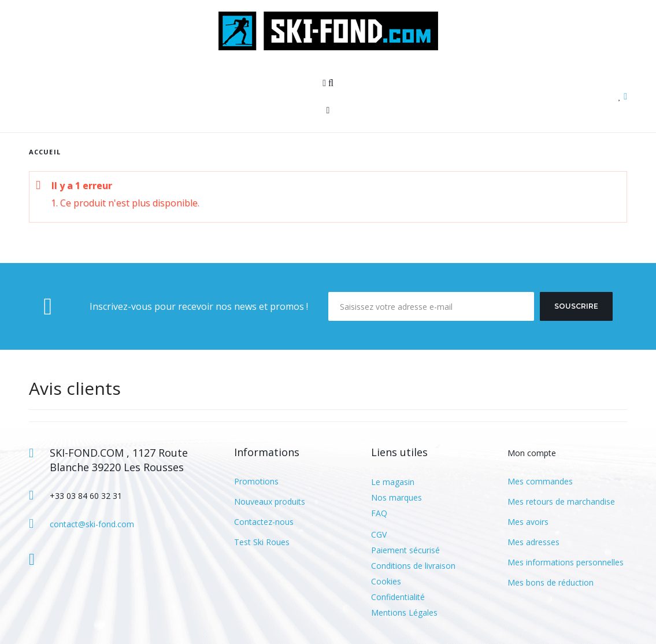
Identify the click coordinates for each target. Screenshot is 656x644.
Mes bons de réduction (551, 582)
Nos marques (396, 497)
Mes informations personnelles (566, 562)
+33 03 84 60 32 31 (86, 496)
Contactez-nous (264, 522)
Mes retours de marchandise (561, 501)
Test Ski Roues (262, 542)
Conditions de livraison (413, 566)
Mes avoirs (528, 522)
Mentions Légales (404, 612)
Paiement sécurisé (405, 550)
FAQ (379, 513)
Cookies (386, 581)
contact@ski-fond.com (92, 524)
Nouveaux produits (270, 501)
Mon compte (532, 453)
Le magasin (393, 482)
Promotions (256, 481)
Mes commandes (540, 481)
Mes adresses (533, 542)
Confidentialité (398, 597)
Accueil (45, 152)
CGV (379, 534)
